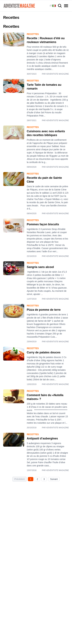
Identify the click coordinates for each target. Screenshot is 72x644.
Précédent (20, 479)
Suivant (54, 479)
